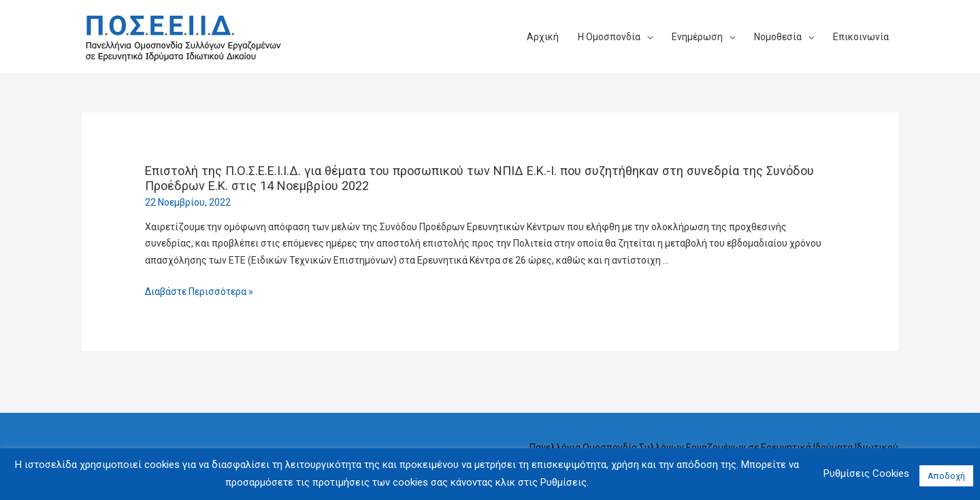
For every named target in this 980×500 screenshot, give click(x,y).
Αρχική (543, 37)
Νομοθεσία (778, 37)
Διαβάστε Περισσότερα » (199, 292)
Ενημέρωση (697, 37)
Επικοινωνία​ (861, 37)
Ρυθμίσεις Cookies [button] (866, 473)
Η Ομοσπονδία (609, 37)
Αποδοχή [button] (946, 476)
